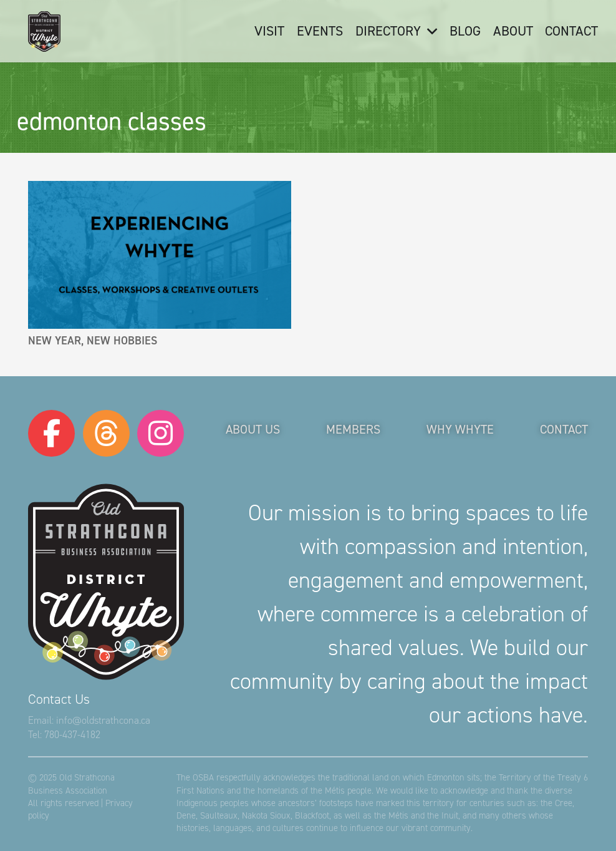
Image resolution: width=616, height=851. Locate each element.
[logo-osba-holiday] (44, 32)
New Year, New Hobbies (93, 341)
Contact (564, 429)
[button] (429, 31)
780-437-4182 (72, 735)
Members (353, 429)
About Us (253, 429)
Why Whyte (460, 429)
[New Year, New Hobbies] (160, 255)
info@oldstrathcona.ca (103, 720)
